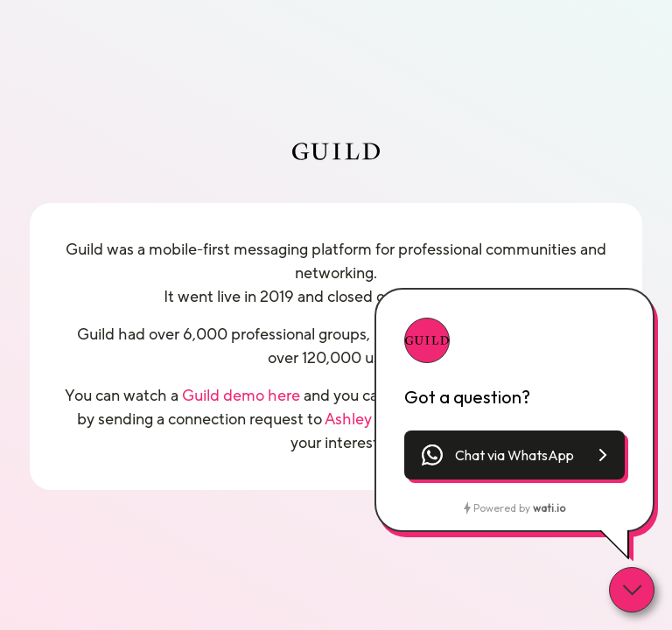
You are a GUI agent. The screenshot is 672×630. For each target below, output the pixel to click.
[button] (514, 455)
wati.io (549, 508)
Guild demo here (241, 395)
